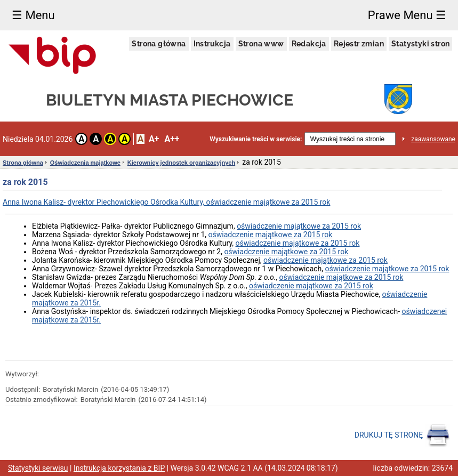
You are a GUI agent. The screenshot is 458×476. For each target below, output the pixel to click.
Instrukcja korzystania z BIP (119, 468)
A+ (154, 139)
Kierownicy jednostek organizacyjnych (181, 163)
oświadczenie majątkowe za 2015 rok (299, 226)
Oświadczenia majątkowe (85, 163)
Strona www (261, 44)
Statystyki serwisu (38, 468)
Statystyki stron (420, 44)
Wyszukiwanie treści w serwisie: (256, 139)
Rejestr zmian (359, 44)
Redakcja (309, 44)
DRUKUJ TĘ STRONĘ (402, 435)
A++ (172, 139)
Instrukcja (212, 44)
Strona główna (159, 44)
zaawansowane (433, 139)
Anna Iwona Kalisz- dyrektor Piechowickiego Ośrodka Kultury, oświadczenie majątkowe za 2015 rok (166, 202)
